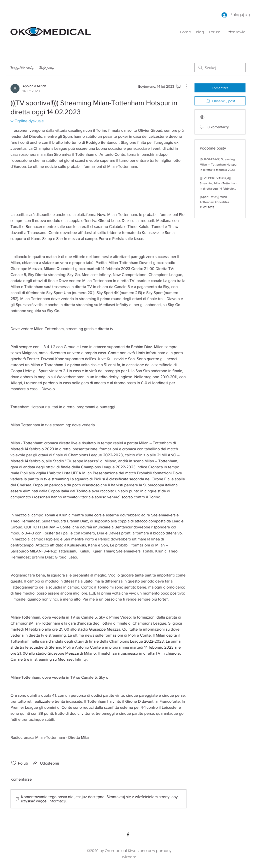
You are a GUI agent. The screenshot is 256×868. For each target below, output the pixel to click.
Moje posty (47, 67)
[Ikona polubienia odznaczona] (14, 763)
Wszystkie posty (22, 67)
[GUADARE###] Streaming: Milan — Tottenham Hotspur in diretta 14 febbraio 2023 (219, 165)
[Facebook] (128, 834)
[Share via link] (45, 763)
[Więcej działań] (183, 86)
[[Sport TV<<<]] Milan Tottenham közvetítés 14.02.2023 (214, 202)
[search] (220, 68)
